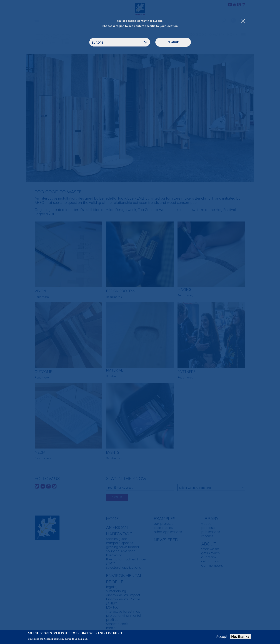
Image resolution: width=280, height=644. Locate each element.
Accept (222, 637)
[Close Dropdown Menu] (243, 21)
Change (173, 42)
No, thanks (240, 637)
